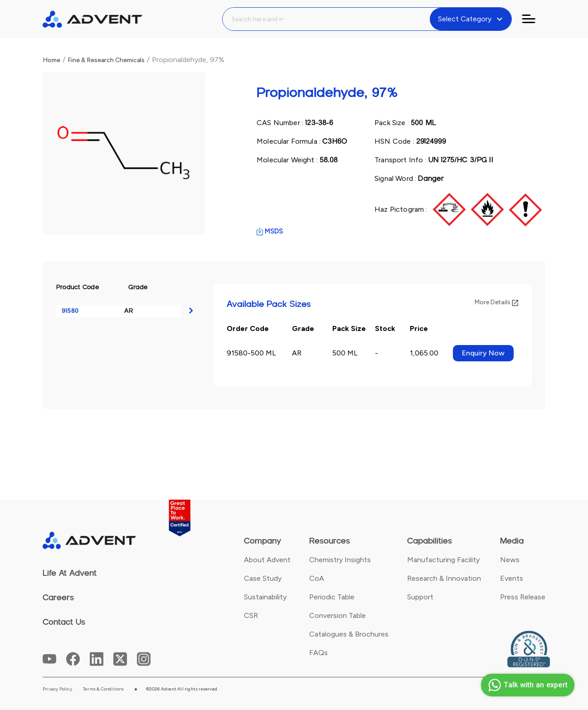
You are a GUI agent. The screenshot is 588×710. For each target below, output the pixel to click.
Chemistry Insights (340, 560)
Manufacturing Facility (443, 560)
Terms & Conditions (104, 689)
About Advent (267, 560)
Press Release (523, 597)
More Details (496, 302)
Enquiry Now (483, 353)
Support (420, 597)
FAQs (318, 653)
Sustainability (265, 597)
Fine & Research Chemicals (106, 60)
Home (51, 60)
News (510, 560)
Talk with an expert (527, 685)
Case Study (263, 578)
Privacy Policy (57, 689)
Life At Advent (70, 573)
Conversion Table (338, 615)
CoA (317, 578)
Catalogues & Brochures (349, 634)
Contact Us (64, 622)
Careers (58, 598)
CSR (251, 615)
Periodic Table (332, 597)
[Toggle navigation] (534, 19)
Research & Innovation (444, 578)
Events (512, 578)
